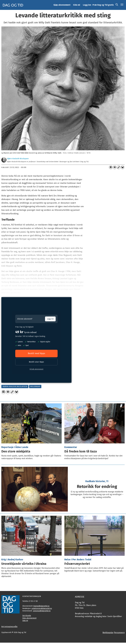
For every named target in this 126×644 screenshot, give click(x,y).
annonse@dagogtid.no (42, 611)
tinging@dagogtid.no (41, 606)
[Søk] (117, 5)
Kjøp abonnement (62, 5)
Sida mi (77, 5)
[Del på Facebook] (111, 167)
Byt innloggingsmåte (9, 627)
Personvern (119, 633)
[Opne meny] (122, 5)
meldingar (35, 386)
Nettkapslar (108, 633)
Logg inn (87, 5)
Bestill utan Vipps (36, 362)
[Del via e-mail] (115, 167)
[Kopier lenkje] (119, 167)
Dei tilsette (27, 616)
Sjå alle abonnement (36, 369)
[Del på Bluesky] (123, 167)
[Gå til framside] (13, 5)
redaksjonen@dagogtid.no (42, 608)
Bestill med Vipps (36, 353)
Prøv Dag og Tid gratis (103, 5)
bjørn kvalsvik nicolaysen (15, 386)
